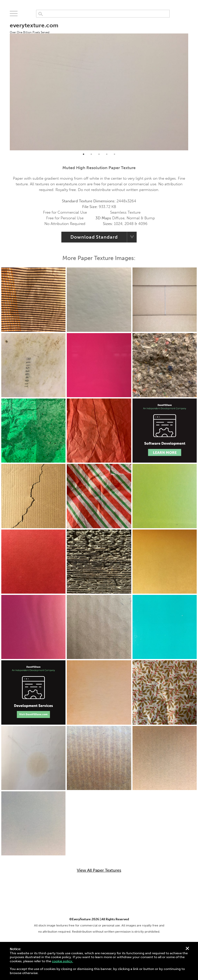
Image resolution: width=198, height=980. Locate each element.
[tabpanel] (99, 84)
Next (192, 84)
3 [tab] (99, 154)
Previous (6, 84)
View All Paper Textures (99, 870)
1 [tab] (84, 154)
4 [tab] (107, 154)
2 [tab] (91, 154)
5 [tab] (114, 154)
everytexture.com (34, 28)
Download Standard (94, 237)
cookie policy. (62, 961)
